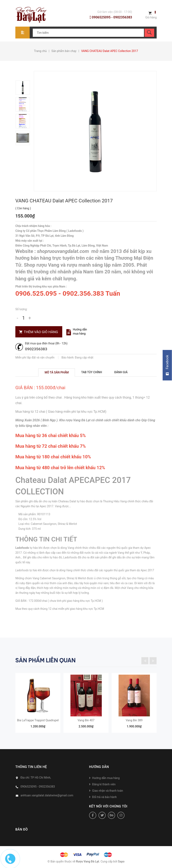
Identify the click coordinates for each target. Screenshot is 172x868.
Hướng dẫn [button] (99, 767)
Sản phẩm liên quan (45, 660)
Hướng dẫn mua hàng (106, 778)
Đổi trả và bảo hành (104, 797)
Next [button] (153, 661)
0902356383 (36, 349)
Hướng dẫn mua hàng (80, 331)
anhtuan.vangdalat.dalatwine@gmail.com (47, 795)
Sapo (121, 861)
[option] (25, 88)
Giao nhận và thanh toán (108, 791)
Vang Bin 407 (86, 720)
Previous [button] (145, 661)
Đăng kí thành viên (104, 784)
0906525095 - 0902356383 (111, 17)
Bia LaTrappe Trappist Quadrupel (38, 720)
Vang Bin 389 (134, 720)
